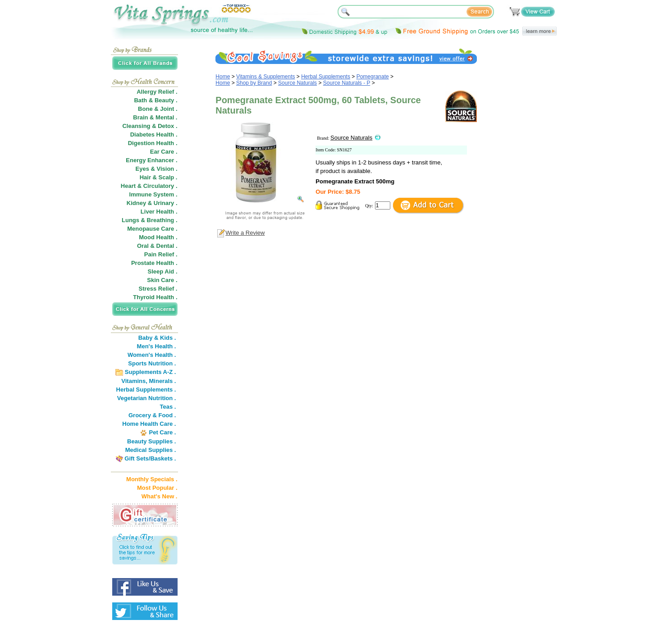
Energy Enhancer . (151, 160)
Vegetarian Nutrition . (147, 398)
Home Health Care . (149, 424)
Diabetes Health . (154, 134)
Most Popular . (157, 488)
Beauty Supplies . (151, 441)
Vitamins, (134, 381)
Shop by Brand (254, 83)
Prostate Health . (154, 263)
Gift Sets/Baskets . (150, 458)
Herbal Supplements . (146, 390)
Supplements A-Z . (151, 372)
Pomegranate (373, 77)
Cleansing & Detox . (150, 126)
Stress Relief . (158, 289)
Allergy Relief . (157, 92)
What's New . (160, 496)
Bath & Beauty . (155, 100)
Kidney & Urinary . (152, 203)
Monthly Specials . (152, 479)
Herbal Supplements (326, 77)
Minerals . (163, 381)
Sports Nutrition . (152, 363)
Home (223, 77)
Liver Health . (159, 212)
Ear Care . (164, 152)
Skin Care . (162, 280)
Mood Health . (158, 237)
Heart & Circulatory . (149, 186)
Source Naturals (297, 83)
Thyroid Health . (155, 297)
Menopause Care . (152, 229)
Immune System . (153, 194)
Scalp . (168, 177)
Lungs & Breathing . (150, 220)
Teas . (168, 407)
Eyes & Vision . (157, 169)
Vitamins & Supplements (266, 77)
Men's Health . (157, 346)
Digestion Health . (153, 143)
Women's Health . (152, 355)
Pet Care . (162, 432)
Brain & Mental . (155, 117)
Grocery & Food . (152, 415)
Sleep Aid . (163, 271)
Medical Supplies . (151, 450)
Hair (145, 177)
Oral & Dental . (157, 246)
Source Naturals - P (347, 83)
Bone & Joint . (158, 109)
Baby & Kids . (157, 338)
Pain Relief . (161, 254)
